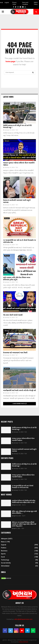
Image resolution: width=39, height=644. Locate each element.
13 (24, 505)
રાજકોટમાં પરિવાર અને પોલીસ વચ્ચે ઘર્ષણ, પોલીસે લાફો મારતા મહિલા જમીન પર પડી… (24, 502)
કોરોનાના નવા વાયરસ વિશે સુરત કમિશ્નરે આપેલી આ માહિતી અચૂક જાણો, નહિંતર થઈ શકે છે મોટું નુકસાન (24, 524)
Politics (4, 548)
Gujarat (4, 545)
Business (4, 551)
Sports (3, 554)
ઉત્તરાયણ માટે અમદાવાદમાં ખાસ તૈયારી (15, 353)
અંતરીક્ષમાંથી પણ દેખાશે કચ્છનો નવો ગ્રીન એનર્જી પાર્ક (19, 390)
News (3, 542)
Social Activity (6, 563)
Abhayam (7, 104)
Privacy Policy (14, 3)
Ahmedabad (5, 566)
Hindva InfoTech (23, 642)
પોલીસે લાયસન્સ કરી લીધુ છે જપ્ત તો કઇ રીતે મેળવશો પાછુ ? (17, 127)
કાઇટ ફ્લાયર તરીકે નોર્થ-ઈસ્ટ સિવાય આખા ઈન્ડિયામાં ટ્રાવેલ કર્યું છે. (17, 279)
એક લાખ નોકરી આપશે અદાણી (13, 315)
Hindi (1, 3)
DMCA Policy (36, 3)
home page (10, 61)
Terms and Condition (25, 3)
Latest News (8, 97)
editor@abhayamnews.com (23, 619)
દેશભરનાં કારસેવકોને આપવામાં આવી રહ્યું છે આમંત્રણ (17, 201)
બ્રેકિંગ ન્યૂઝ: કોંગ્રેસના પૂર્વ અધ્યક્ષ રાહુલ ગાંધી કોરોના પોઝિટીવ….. (24, 512)
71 (24, 516)
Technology (5, 560)
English (7, 3)
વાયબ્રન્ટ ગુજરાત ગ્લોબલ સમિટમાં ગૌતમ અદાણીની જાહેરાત (19, 164)
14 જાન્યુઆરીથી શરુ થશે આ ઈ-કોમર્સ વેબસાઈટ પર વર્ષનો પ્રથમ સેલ (19, 241)
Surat (3, 557)
